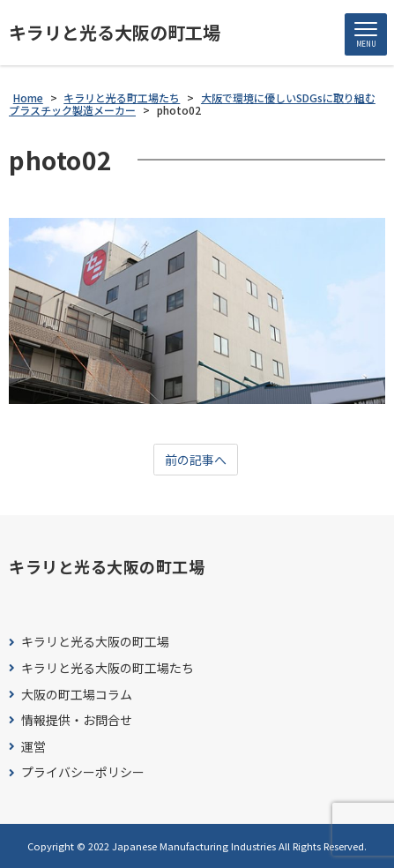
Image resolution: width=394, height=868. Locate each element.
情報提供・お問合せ (77, 720)
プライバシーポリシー (83, 772)
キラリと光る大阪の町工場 (115, 33)
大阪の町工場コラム (77, 695)
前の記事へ (196, 460)
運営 (33, 747)
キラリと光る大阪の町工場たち (108, 668)
